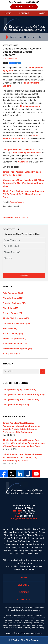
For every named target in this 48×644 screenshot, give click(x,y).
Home (8, 13)
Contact (24, 13)
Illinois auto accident (30, 106)
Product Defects (13, 313)
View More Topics (11, 354)
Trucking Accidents (17, 202)
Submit (24, 275)
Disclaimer (24, 585)
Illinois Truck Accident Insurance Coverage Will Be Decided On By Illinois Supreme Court (23, 194)
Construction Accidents (16, 323)
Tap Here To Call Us (24, 7)
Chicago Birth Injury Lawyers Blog (19, 389)
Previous (8, 217)
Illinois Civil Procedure (16, 318)
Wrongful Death (13, 298)
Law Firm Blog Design (23, 640)
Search (43, 371)
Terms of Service (29, 610)
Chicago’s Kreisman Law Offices (18, 150)
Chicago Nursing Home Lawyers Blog (21, 400)
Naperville (23, 162)
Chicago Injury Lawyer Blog (16, 405)
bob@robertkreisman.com (24, 519)
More (42, 13)
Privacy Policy (14, 610)
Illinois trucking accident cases (26, 153)
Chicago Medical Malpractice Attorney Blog (24, 395)
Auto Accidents (13, 293)
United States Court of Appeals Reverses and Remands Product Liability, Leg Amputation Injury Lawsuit (22, 457)
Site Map (24, 592)
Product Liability (13, 334)
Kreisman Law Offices (34, 633)
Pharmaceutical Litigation (17, 349)
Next (25, 217)
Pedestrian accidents (15, 344)
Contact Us (24, 600)
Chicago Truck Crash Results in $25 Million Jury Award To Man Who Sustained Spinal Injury (23, 183)
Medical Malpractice (14, 339)
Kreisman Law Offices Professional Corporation (24, 24)
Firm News (10, 328)
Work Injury (10, 308)
